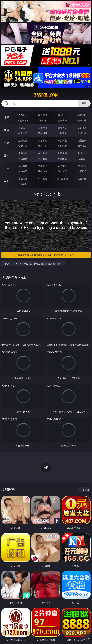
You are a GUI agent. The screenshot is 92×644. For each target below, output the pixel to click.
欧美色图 (62, 153)
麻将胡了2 (23, 120)
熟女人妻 (23, 133)
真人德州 (42, 115)
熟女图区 (62, 159)
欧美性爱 (82, 140)
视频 (6, 130)
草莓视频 (42, 179)
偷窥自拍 (23, 153)
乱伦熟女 (62, 146)
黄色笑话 (62, 171)
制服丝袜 (23, 146)
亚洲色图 (42, 153)
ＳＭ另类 (82, 133)
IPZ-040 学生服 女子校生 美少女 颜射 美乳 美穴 (39, 264)
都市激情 (23, 166)
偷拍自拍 (42, 140)
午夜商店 (23, 179)
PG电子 (23, 115)
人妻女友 (62, 166)
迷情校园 (23, 171)
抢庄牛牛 (82, 120)
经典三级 (42, 146)
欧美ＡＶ (62, 128)
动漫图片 (82, 153)
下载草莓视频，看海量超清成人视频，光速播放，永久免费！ (52, 255)
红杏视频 (82, 179)
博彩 (6, 117)
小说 (6, 168)
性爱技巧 (82, 171)
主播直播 (62, 133)
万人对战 (62, 115)
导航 (6, 181)
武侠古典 (82, 166)
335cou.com (46, 95)
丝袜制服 (42, 133)
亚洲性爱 (23, 140)
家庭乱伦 (42, 166)
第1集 (7, 264)
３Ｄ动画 (82, 128)
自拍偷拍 (42, 128)
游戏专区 (82, 115)
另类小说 (42, 171)
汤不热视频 (62, 179)
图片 (6, 155)
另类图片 (82, 159)
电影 (6, 143)
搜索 (84, 103)
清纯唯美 (42, 159)
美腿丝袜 (23, 159)
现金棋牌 (62, 120)
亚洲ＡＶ (23, 128)
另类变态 (82, 146)
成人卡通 (62, 140)
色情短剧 (23, 184)
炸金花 (42, 120)
